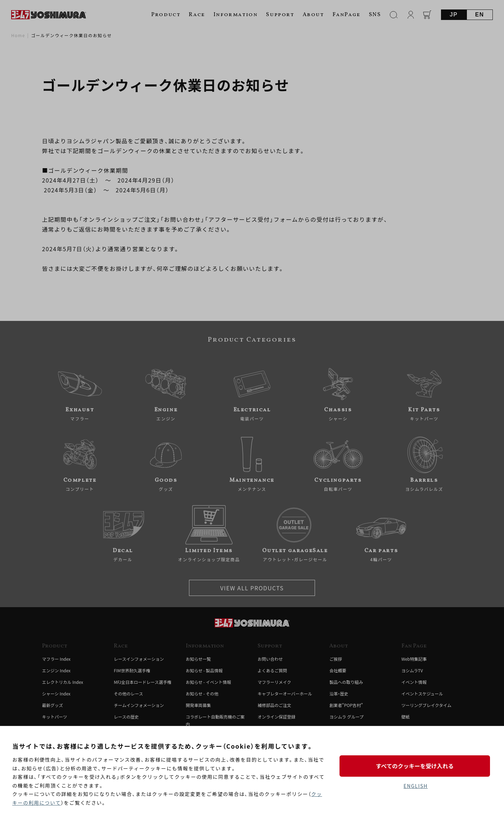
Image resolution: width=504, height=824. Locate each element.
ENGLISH (416, 786)
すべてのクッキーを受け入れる (415, 766)
